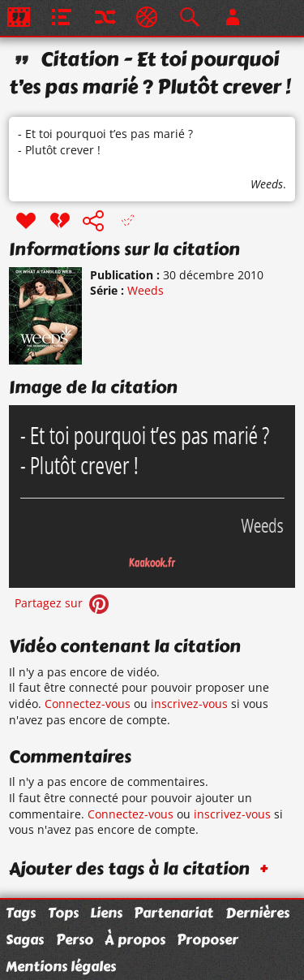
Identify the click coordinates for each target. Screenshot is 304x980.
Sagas (25, 939)
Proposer (208, 939)
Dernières (257, 913)
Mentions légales (61, 966)
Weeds (267, 184)
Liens (106, 913)
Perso (75, 939)
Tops (63, 913)
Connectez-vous (88, 704)
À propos (135, 939)
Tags (21, 913)
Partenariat (173, 913)
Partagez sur (63, 603)
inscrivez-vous (189, 704)
